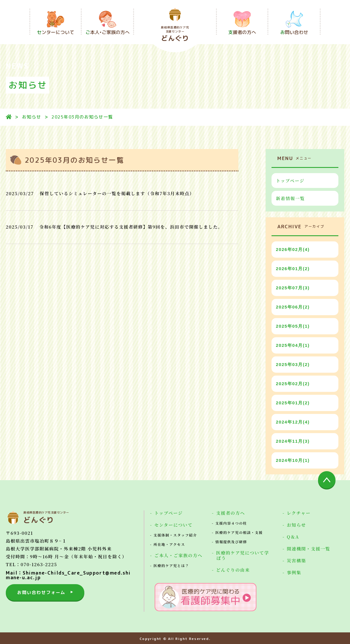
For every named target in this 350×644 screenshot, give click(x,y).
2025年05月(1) (293, 326)
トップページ (290, 181)
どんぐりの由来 (233, 570)
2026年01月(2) (293, 269)
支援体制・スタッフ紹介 (175, 535)
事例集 (294, 572)
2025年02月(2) (293, 384)
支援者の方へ (231, 513)
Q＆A (293, 537)
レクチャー (299, 513)
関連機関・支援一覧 (308, 549)
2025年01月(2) (293, 403)
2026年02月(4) (293, 249)
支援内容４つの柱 (231, 523)
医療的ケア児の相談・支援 (239, 532)
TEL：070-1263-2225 (31, 564)
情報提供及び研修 (231, 542)
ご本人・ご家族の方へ (178, 555)
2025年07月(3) (293, 288)
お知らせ (32, 117)
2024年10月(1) (293, 460)
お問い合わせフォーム (41, 592)
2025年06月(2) (293, 307)
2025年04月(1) (293, 345)
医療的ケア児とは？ (171, 565)
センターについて (174, 525)
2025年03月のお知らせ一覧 (82, 117)
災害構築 (296, 560)
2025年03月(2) (293, 364)
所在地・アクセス (169, 544)
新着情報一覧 (290, 198)
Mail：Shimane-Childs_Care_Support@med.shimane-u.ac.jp (68, 575)
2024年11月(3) (293, 441)
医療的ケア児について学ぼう (242, 555)
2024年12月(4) (293, 422)
